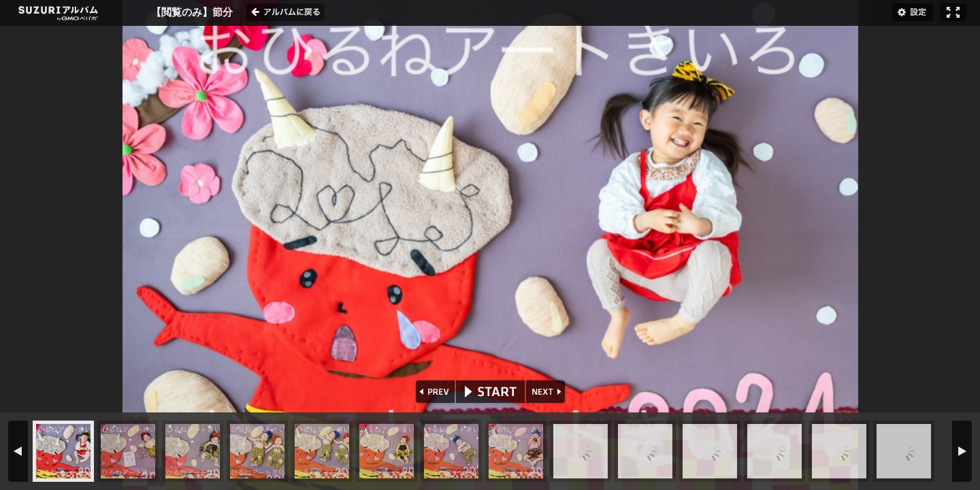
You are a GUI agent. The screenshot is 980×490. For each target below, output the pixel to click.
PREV (434, 392)
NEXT (547, 392)
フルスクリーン (953, 12)
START (490, 392)
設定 (913, 12)
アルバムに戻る (285, 12)
